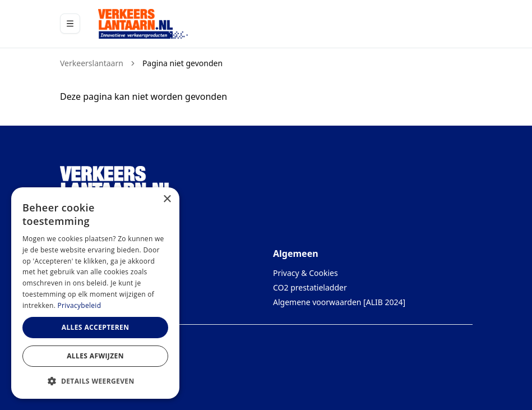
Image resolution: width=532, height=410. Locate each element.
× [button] (167, 199)
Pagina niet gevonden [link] (182, 63)
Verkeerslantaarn (92, 63)
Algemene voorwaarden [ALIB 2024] (339, 302)
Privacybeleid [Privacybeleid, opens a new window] (80, 305)
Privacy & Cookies (306, 273)
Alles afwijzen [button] (95, 356)
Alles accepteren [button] (96, 327)
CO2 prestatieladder (310, 287)
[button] (95, 381)
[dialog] (95, 293)
